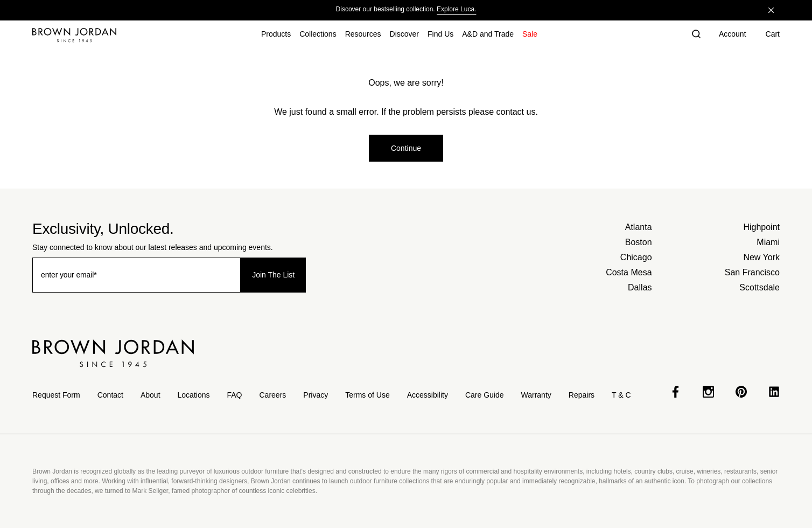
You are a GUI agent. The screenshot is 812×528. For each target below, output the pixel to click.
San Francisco (752, 272)
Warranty (536, 395)
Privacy (316, 395)
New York (761, 257)
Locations (194, 395)
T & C (621, 395)
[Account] (733, 35)
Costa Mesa (629, 272)
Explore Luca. (456, 9)
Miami (768, 242)
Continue (406, 148)
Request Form (56, 395)
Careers (273, 395)
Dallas (640, 287)
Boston (639, 242)
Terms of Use (367, 395)
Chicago (636, 257)
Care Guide (485, 395)
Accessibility (428, 395)
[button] (696, 35)
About (150, 395)
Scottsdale (759, 287)
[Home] (74, 35)
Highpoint (761, 227)
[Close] (771, 10)
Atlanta (639, 227)
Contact (110, 395)
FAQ (234, 395)
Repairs (582, 395)
